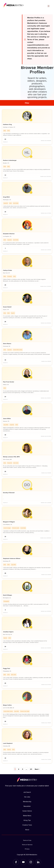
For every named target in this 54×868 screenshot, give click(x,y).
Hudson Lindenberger (10, 160)
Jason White (7, 419)
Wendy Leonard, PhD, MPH (11, 457)
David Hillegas (7, 595)
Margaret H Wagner (9, 522)
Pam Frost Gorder (9, 382)
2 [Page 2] (19, 769)
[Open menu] (49, 6)
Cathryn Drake (7, 270)
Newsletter (27, 806)
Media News (27, 815)
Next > (37, 769)
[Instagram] (31, 862)
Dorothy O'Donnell (9, 493)
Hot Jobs (27, 797)
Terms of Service (27, 845)
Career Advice (27, 811)
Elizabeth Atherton (9, 234)
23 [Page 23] (31, 769)
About (27, 830)
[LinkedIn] (38, 862)
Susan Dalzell (7, 307)
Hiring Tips (27, 820)
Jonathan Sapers (8, 632)
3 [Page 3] (23, 769)
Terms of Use (27, 840)
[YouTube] (23, 862)
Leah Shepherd (8, 743)
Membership (27, 801)
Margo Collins (7, 705)
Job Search (27, 792)
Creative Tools (27, 825)
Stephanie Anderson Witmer (12, 558)
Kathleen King (7, 124)
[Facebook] (16, 862)
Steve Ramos (7, 344)
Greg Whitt (6, 197)
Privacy (27, 849)
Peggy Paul (7, 668)
